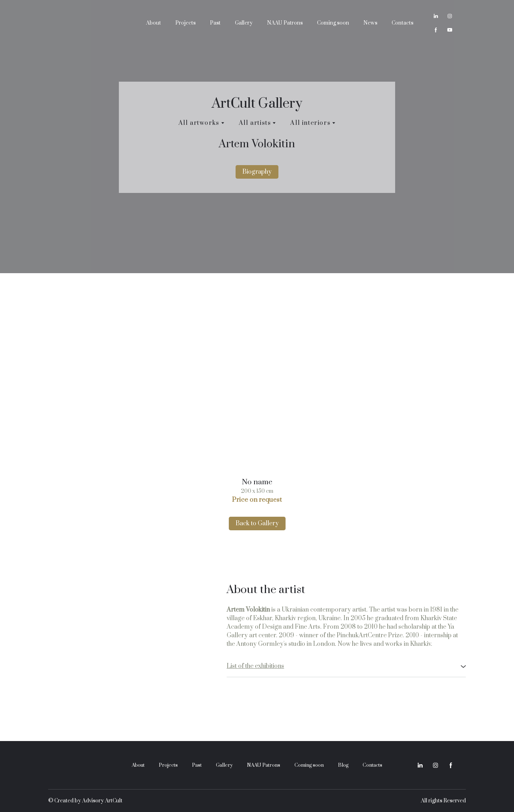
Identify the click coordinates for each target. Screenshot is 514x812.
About (153, 23)
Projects (185, 23)
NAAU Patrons (285, 23)
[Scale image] (257, 383)
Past (215, 23)
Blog (343, 765)
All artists (255, 123)
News (370, 23)
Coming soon (333, 23)
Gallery (244, 23)
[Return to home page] (88, 23)
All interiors (310, 123)
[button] (436, 16)
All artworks (199, 123)
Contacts (402, 23)
